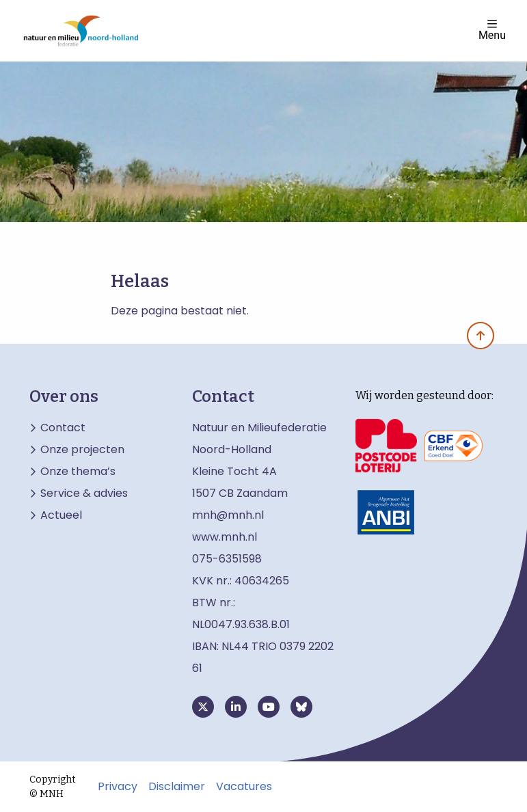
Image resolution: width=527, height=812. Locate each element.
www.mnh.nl (226, 537)
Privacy (118, 787)
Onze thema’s (78, 472)
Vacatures (244, 787)
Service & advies (84, 493)
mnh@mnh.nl (228, 515)
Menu (492, 30)
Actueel (61, 515)
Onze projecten (82, 450)
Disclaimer (177, 787)
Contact (63, 428)
